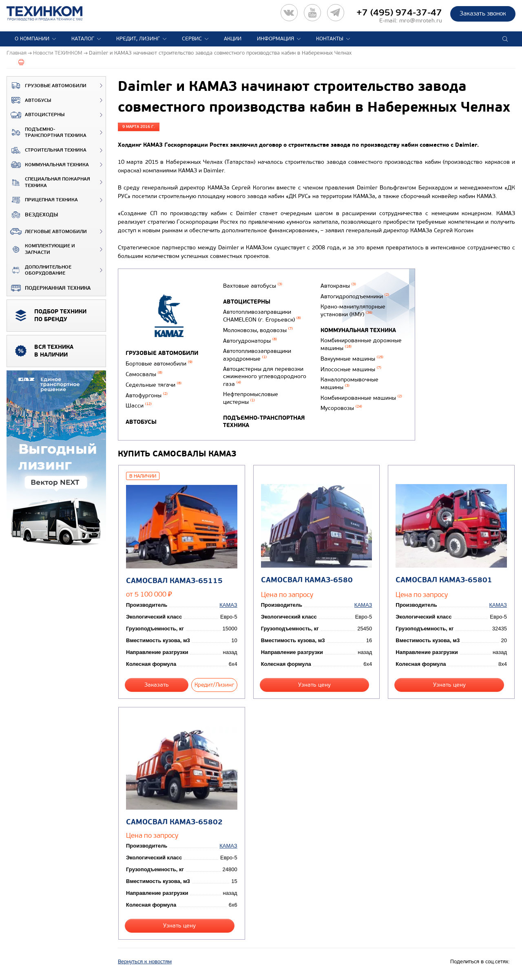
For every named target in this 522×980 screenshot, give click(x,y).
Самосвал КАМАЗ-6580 (307, 580)
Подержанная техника (49, 288)
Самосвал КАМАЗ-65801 (444, 580)
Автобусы (29, 100)
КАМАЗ (228, 605)
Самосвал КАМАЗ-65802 (174, 822)
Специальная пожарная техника (49, 182)
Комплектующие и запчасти (41, 249)
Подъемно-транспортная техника (47, 133)
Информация (275, 39)
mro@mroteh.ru (421, 21)
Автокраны (338, 286)
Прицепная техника (42, 200)
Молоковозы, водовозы (258, 330)
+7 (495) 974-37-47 (399, 13)
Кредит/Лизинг (214, 685)
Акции (233, 39)
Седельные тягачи (154, 385)
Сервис (192, 39)
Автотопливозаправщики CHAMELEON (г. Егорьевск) (262, 316)
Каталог (83, 39)
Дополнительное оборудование (39, 270)
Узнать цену (314, 685)
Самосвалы (144, 374)
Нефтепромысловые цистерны (251, 398)
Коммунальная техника (48, 165)
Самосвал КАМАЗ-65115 (174, 581)
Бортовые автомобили (159, 364)
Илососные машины (351, 369)
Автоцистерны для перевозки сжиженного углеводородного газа (265, 377)
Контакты (330, 39)
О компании (32, 39)
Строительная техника (47, 150)
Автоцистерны (36, 115)
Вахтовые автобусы (253, 286)
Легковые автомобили (47, 231)
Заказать (157, 685)
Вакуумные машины (352, 359)
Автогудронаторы (250, 341)
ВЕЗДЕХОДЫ (32, 215)
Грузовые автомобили (47, 86)
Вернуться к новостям (145, 962)
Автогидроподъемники (355, 296)
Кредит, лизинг (138, 39)
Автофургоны (147, 395)
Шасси (139, 406)
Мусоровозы (341, 408)
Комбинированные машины (361, 398)
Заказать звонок (483, 13)
